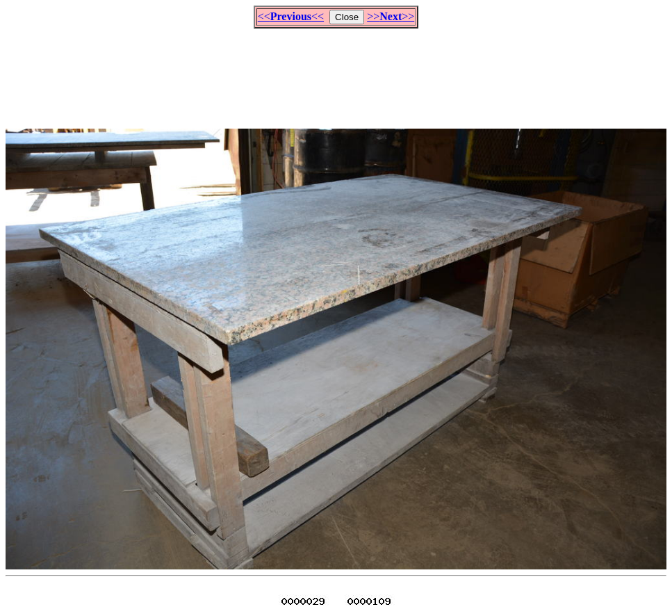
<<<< (291, 16)
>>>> (391, 16)
